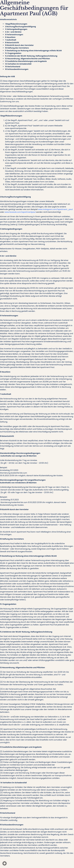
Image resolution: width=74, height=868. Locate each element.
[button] (5, 863)
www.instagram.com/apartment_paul (55, 209)
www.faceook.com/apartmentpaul (20, 212)
